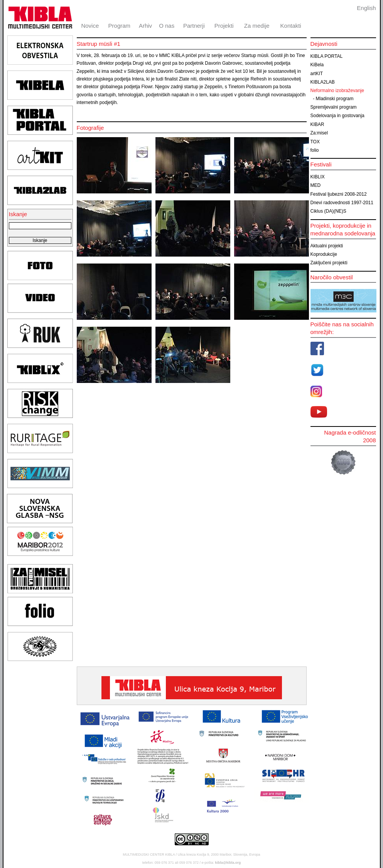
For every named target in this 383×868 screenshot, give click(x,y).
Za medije (257, 26)
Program (120, 26)
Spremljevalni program (334, 107)
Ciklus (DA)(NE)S (328, 211)
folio (315, 150)
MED (316, 185)
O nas (167, 26)
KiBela (317, 65)
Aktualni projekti (327, 246)
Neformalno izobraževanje (337, 91)
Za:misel (319, 133)
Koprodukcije (324, 254)
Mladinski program (335, 99)
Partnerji (194, 26)
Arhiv (145, 26)
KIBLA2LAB (323, 82)
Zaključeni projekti (329, 263)
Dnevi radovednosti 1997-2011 (342, 203)
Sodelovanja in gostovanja (337, 116)
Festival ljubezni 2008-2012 (339, 194)
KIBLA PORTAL (327, 56)
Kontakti (291, 26)
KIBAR (317, 124)
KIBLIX (318, 177)
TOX (315, 142)
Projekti (224, 26)
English (366, 8)
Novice (90, 26)
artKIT (317, 74)
